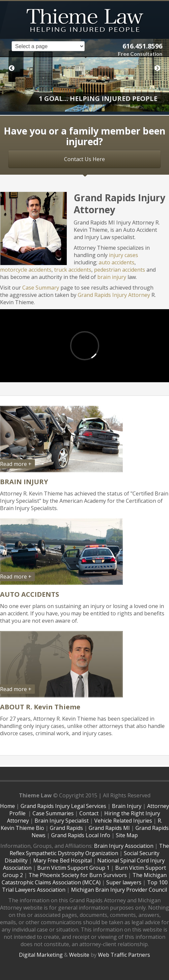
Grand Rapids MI (109, 828)
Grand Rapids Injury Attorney (114, 295)
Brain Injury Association (124, 846)
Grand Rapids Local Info (81, 835)
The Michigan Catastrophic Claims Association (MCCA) (84, 879)
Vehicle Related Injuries (123, 821)
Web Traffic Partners (124, 955)
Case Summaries (53, 813)
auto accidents (117, 262)
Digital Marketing (41, 955)
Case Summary (41, 288)
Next (157, 68)
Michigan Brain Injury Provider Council (119, 890)
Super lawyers (124, 882)
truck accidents (73, 270)
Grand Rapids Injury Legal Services (63, 806)
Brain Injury (127, 806)
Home (7, 806)
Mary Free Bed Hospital (62, 860)
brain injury (112, 277)
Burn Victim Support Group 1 (73, 868)
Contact (89, 813)
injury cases (124, 255)
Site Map (127, 835)
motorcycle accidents (26, 270)
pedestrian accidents (120, 270)
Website (79, 955)
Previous (12, 68)
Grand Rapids (66, 828)
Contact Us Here (84, 159)
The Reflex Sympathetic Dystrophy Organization (89, 849)
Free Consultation (140, 54)
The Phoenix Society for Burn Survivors (78, 875)
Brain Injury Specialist (62, 821)
